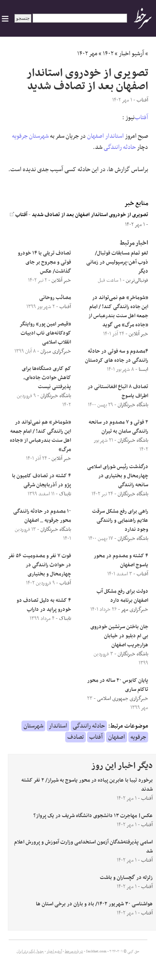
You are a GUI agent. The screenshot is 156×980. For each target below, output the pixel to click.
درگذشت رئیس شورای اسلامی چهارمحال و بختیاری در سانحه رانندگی (118, 476)
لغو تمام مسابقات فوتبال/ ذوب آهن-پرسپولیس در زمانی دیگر (117, 262)
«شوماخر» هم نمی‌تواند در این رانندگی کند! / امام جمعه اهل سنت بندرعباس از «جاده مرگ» (40, 436)
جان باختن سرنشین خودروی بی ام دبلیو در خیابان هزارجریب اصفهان (119, 636)
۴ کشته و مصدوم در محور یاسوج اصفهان (121, 561)
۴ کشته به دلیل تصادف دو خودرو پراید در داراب (44, 605)
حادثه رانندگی (120, 147)
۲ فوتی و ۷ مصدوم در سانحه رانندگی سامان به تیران (118, 427)
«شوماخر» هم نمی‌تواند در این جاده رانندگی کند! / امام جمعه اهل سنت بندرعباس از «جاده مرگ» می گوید (118, 311)
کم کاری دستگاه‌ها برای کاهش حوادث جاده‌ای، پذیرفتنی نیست (46, 378)
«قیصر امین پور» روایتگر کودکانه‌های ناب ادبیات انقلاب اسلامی (45, 333)
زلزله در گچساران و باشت (126, 878)
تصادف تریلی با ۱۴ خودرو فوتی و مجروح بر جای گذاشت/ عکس (44, 262)
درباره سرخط (74, 952)
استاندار (115, 136)
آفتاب (141, 118)
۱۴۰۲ (108, 54)
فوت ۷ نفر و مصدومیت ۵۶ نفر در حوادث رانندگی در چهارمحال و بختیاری (40, 565)
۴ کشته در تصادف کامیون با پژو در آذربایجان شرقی (41, 481)
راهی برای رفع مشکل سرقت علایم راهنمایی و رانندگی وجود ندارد (120, 521)
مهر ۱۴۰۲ (87, 54)
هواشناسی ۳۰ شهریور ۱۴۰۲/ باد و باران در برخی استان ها (94, 904)
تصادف (76, 737)
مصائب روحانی (55, 298)
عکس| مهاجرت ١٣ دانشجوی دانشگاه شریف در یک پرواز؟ (93, 816)
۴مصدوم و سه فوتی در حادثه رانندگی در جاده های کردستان (117, 356)
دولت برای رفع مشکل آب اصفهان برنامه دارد (122, 596)
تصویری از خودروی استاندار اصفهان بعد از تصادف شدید (90, 215)
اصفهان (96, 136)
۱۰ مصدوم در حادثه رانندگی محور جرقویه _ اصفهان (42, 516)
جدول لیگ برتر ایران (30, 952)
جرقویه (20, 136)
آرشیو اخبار (131, 54)
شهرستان (39, 136)
